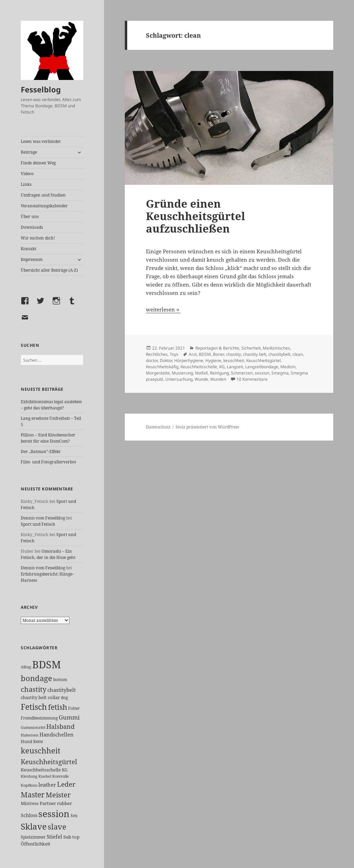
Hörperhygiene (189, 360)
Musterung (182, 373)
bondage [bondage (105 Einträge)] (36, 678)
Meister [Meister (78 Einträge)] (58, 795)
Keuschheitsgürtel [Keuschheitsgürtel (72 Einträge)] (49, 762)
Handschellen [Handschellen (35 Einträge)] (57, 734)
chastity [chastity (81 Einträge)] (34, 689)
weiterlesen (163, 309)
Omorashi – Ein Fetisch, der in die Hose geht (48, 554)
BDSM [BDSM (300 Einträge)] (46, 664)
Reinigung (219, 373)
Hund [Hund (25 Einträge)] (26, 742)
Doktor (166, 360)
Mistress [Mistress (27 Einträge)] (30, 803)
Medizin (288, 367)
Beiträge (29, 152)
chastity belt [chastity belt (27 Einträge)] (34, 697)
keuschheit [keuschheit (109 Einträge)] (41, 751)
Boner (218, 354)
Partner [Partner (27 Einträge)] (48, 803)
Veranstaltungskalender (44, 206)
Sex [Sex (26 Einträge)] (74, 816)
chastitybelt (279, 354)
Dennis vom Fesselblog (43, 518)
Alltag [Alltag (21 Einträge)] (26, 667)
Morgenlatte (158, 373)
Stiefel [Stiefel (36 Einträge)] (54, 837)
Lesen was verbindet (41, 141)
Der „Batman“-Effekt (41, 451)
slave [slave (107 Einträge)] (57, 826)
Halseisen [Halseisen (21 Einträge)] (30, 735)
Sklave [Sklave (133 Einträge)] (34, 826)
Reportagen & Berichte (217, 348)
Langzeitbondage (262, 367)
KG (222, 367)
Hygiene (213, 360)
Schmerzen (242, 373)
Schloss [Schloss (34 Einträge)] (29, 815)
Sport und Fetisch (38, 524)
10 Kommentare (252, 379)
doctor (152, 360)
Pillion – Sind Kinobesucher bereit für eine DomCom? (48, 438)
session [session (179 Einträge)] (54, 814)
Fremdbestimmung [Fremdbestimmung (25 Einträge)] (39, 718)
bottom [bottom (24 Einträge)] (60, 680)
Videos (27, 174)
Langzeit (235, 367)
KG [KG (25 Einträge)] (65, 770)
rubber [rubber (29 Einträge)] (64, 803)
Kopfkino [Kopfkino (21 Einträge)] (29, 785)
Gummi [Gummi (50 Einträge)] (69, 717)
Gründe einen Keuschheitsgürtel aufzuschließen (195, 216)
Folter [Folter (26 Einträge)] (74, 708)
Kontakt (29, 249)
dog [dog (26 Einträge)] (64, 698)
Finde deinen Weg (38, 163)
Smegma (280, 373)
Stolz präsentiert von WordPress (207, 427)
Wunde (201, 379)
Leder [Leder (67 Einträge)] (66, 784)
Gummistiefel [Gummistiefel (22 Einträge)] (33, 727)
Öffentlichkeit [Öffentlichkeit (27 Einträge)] (36, 844)
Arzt (193, 354)
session (262, 373)
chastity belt (255, 354)
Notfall (201, 373)
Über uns (30, 216)
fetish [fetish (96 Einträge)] (58, 707)
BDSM (205, 354)
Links (26, 184)
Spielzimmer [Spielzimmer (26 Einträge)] (33, 837)
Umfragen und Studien (43, 195)
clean (298, 354)
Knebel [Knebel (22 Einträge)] (45, 776)
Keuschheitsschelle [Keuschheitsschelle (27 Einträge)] (41, 770)
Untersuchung (179, 379)
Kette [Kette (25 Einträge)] (38, 742)
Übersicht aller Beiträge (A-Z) (49, 270)
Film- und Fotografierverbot (48, 462)
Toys (174, 354)
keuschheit (234, 360)
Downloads (32, 227)
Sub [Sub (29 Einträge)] (67, 837)
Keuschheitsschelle (199, 367)
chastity (234, 354)
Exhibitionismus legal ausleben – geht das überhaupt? (51, 405)
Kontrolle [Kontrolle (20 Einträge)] (60, 776)
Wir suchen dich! (38, 238)
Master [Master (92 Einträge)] (33, 794)
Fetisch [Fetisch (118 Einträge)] (34, 707)
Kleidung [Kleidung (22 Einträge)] (29, 776)
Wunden (218, 379)
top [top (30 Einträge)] (76, 837)
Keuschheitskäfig (162, 367)
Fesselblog (41, 89)
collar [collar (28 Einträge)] (54, 697)
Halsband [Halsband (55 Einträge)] (60, 726)
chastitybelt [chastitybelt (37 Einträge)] (62, 690)
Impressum (32, 259)
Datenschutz (158, 427)
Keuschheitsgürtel (263, 360)
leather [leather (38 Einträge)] (47, 785)
